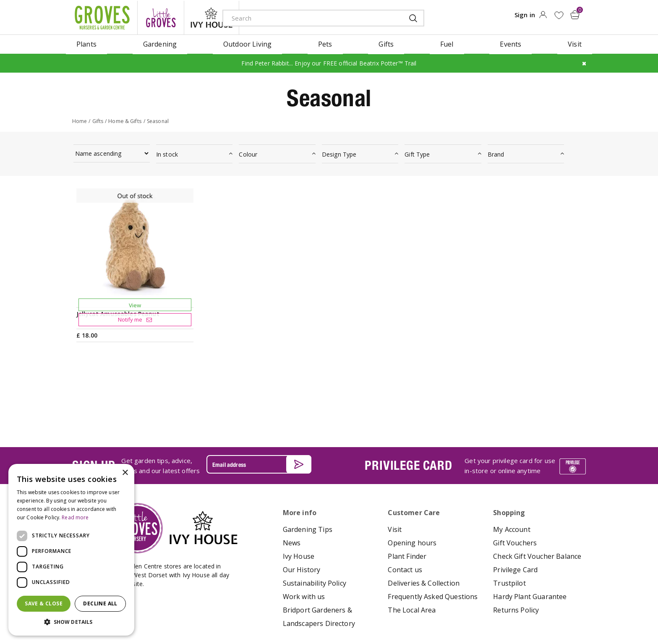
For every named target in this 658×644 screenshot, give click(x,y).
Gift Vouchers (515, 481)
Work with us (304, 535)
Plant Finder (407, 495)
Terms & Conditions (309, 612)
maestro (544, 613)
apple (506, 613)
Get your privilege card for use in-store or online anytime (510, 403)
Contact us (405, 508)
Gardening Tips (308, 468)
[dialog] (71, 550)
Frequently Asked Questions (433, 535)
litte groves (161, 17)
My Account (512, 468)
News (292, 481)
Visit (395, 468)
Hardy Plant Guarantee (530, 535)
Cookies (388, 612)
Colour (248, 153)
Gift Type (417, 153)
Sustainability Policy (315, 521)
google (525, 613)
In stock (167, 153)
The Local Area (412, 548)
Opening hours (412, 481)
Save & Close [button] (44, 603)
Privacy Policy (356, 612)
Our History (302, 508)
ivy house (211, 17)
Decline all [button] (100, 603)
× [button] (125, 473)
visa (582, 613)
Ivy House (299, 495)
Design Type (339, 153)
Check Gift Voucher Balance (537, 495)
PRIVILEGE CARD (408, 403)
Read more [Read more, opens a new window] (75, 517)
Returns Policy (516, 548)
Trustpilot (509, 521)
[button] (71, 622)
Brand (496, 153)
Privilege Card (515, 508)
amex (487, 613)
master (563, 613)
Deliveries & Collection (424, 521)
